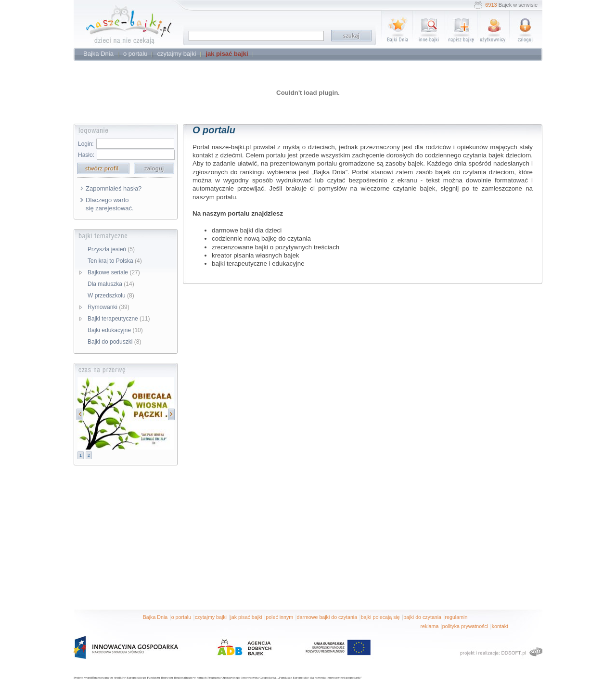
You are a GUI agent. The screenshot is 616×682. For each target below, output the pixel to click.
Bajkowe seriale (114, 272)
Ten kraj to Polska (115, 261)
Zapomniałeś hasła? (114, 188)
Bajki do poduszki (114, 342)
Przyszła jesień (111, 249)
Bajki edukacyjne (115, 330)
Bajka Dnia (155, 617)
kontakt (500, 626)
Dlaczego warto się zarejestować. (110, 204)
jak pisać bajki (246, 617)
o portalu (181, 617)
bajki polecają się (380, 617)
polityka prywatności (465, 626)
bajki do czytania (422, 617)
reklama (429, 626)
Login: (86, 144)
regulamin (456, 617)
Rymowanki (109, 307)
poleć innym (279, 617)
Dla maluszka (111, 284)
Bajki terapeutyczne (119, 319)
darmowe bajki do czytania (327, 617)
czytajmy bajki (211, 617)
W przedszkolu (111, 296)
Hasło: (86, 155)
